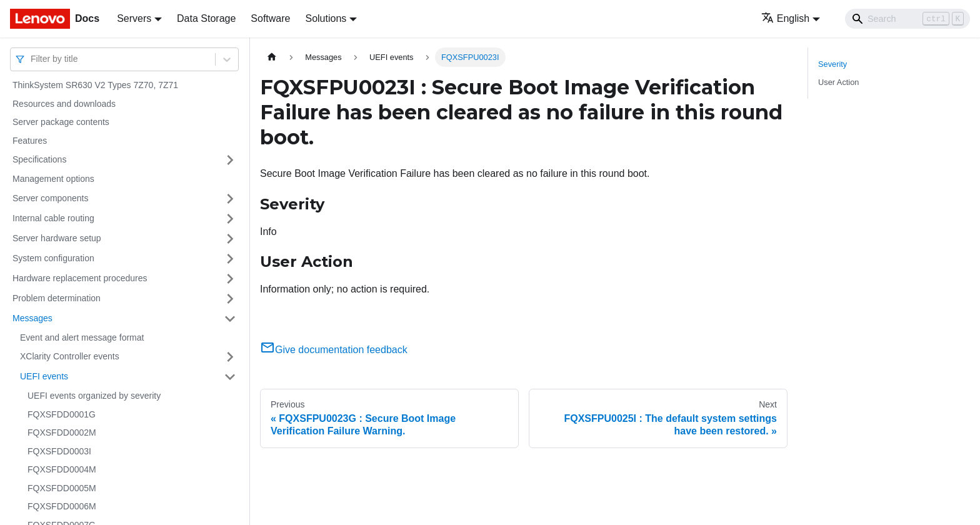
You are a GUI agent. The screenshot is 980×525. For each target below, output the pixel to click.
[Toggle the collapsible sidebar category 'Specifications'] (230, 160)
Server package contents (61, 122)
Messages (32, 318)
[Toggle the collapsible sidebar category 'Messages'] (230, 319)
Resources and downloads (64, 104)
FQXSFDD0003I (59, 451)
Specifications (39, 159)
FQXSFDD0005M (62, 488)
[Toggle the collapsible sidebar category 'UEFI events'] (230, 377)
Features (30, 141)
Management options (53, 179)
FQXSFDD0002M (62, 432)
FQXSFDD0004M (62, 469)
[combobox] (32, 59)
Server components (50, 198)
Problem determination (57, 298)
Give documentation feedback (334, 350)
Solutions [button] (326, 18)
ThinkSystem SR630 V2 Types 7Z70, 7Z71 (95, 85)
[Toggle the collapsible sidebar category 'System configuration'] (230, 259)
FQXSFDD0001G (62, 414)
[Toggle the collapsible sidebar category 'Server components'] (230, 199)
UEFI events (44, 376)
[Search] (907, 19)
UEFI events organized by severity (94, 396)
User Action (838, 82)
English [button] (785, 18)
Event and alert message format (82, 337)
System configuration (53, 258)
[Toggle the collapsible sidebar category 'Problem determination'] (230, 299)
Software (270, 18)
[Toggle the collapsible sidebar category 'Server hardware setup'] (230, 239)
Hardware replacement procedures (80, 278)
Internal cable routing (53, 218)
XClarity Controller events (70, 356)
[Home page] (272, 57)
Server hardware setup (57, 238)
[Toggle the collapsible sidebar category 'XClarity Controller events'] (230, 357)
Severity (832, 64)
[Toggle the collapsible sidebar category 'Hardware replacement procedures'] (230, 279)
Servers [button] (134, 18)
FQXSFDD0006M (62, 506)
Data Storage (206, 18)
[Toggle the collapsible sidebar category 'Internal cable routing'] (230, 219)
